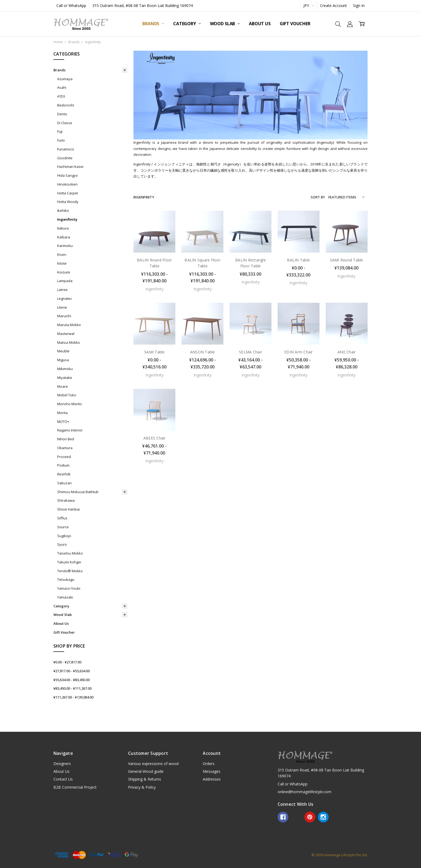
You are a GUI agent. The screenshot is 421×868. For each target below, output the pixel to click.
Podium (63, 465)
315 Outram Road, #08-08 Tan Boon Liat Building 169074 (143, 5)
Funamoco (66, 149)
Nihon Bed (66, 439)
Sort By (318, 197)
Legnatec (65, 298)
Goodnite (65, 158)
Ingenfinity (67, 219)
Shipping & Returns (145, 779)
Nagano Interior (70, 430)
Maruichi (64, 316)
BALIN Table (298, 260)
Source (63, 527)
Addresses (212, 779)
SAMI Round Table (347, 260)
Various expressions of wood (153, 764)
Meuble (63, 351)
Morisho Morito (70, 404)
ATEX (61, 96)
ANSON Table (203, 352)
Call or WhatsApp (71, 5)
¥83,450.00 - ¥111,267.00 (72, 688)
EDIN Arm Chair (299, 352)
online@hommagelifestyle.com (304, 792)
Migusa (63, 360)
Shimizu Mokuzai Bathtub (78, 492)
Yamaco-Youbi (69, 588)
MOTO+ (63, 422)
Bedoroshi (66, 105)
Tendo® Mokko (70, 571)
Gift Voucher (295, 24)
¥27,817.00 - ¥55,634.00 (72, 671)
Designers (62, 764)
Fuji (60, 131)
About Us (260, 24)
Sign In (359, 5)
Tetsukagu (66, 579)
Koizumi (64, 272)
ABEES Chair (155, 438)
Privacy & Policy (142, 787)
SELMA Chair (251, 352)
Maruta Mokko (69, 325)
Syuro (62, 544)
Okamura (65, 448)
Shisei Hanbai (68, 509)
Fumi (61, 140)
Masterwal (66, 334)
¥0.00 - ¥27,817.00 (67, 662)
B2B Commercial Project (75, 787)
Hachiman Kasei (70, 167)
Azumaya (65, 79)
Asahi (62, 87)
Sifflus (62, 518)
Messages (212, 771)
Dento (62, 114)
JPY (309, 5)
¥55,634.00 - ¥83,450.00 (72, 680)
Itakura (63, 228)
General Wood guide (146, 771)
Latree (62, 290)
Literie (62, 307)
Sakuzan (64, 483)
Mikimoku (65, 369)
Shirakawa (66, 500)
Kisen (62, 254)
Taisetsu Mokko (70, 553)
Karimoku (65, 246)
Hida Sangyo (68, 175)
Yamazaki (65, 597)
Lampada (65, 281)
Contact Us (63, 779)
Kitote (62, 263)
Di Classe (65, 123)
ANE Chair (346, 352)
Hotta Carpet (68, 193)
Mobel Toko (67, 395)
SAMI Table (155, 352)
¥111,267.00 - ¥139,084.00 (73, 697)
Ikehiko (63, 210)
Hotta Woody (68, 202)
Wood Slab (225, 24)
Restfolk (64, 474)
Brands (153, 24)
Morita (62, 413)
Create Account (333, 5)
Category (187, 24)
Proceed (64, 457)
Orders (209, 764)
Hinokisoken (67, 184)
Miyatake (65, 378)
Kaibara (64, 237)
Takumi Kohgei (69, 562)
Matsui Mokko (69, 342)
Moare (63, 386)
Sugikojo (64, 536)
